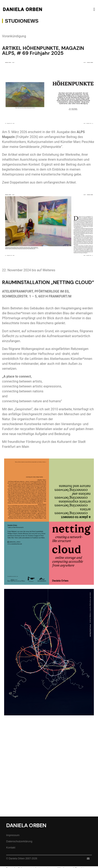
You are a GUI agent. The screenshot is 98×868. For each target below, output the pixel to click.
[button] (94, 9)
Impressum (13, 835)
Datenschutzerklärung (19, 841)
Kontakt (11, 848)
